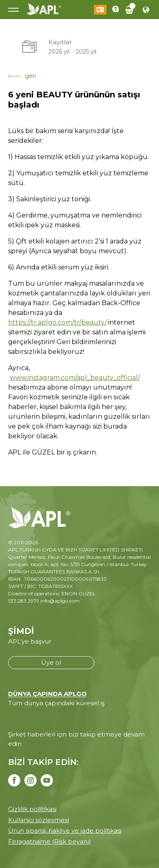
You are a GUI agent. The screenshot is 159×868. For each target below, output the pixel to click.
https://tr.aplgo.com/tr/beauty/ (57, 322)
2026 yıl (59, 52)
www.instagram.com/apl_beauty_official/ (75, 378)
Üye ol (51, 662)
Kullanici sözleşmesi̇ (39, 820)
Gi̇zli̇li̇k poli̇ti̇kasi (32, 809)
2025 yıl (86, 52)
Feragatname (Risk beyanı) (50, 841)
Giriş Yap (100, 10)
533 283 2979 (24, 601)
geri (22, 76)
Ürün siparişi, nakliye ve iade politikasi (65, 830)
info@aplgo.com (60, 601)
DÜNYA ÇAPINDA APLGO (47, 694)
